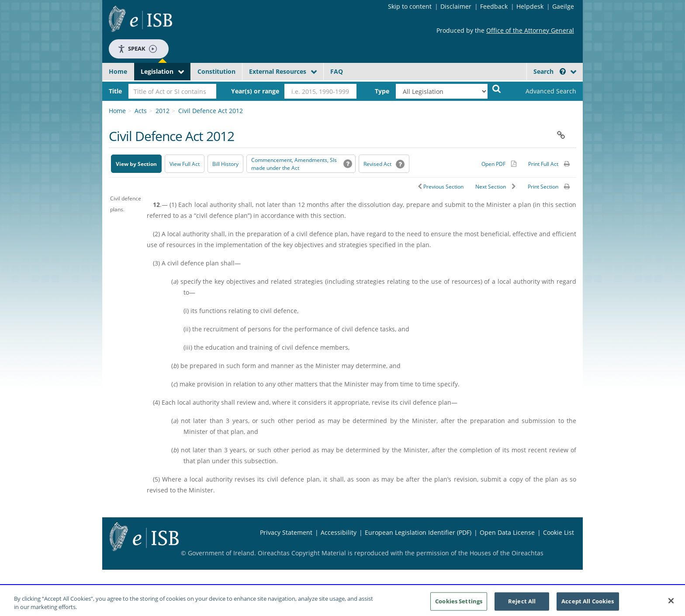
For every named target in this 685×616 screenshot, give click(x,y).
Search (550, 71)
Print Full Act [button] (543, 164)
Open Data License (507, 532)
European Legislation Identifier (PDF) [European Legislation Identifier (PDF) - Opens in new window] (418, 532)
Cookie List (559, 532)
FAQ (337, 71)
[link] (543, 91)
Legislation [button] (157, 71)
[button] (563, 71)
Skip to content (410, 6)
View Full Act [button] (185, 164)
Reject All (522, 603)
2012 (163, 111)
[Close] (671, 603)
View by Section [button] (136, 164)
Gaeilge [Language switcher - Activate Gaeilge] (563, 6)
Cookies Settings (459, 603)
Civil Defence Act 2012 (211, 111)
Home (118, 71)
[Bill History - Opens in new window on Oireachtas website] (225, 164)
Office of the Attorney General (530, 30)
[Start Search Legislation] (497, 88)
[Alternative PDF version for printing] (499, 164)
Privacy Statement (286, 532)
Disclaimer (456, 6)
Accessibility (339, 532)
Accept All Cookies (588, 603)
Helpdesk (530, 6)
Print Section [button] (543, 187)
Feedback (494, 6)
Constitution (216, 71)
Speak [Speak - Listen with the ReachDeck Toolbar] (137, 49)
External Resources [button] (278, 71)
